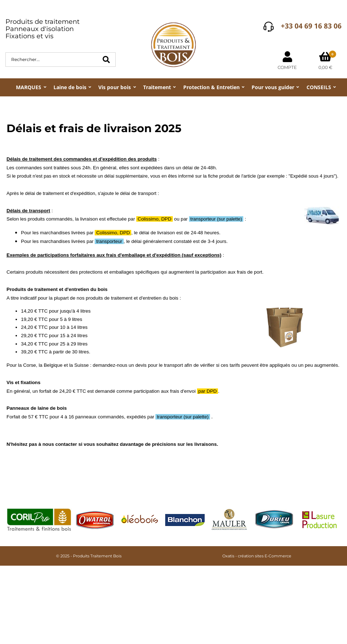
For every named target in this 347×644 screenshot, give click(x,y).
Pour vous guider (273, 87)
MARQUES (29, 87)
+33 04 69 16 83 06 (311, 26)
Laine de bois (70, 87)
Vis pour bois (115, 87)
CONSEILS (319, 87)
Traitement (157, 87)
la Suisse (79, 365)
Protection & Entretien (211, 87)
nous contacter (60, 444)
